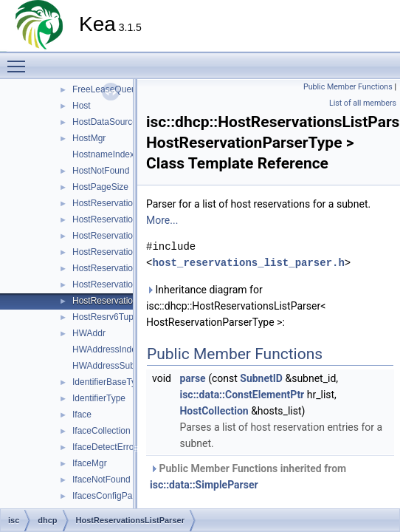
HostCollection (214, 411)
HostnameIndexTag (110, 154)
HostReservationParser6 (121, 284)
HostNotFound (101, 171)
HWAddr (89, 333)
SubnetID (261, 378)
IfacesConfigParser (110, 496)
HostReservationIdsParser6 (127, 236)
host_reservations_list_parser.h (248, 263)
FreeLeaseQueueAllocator (124, 89)
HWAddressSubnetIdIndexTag (131, 366)
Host (82, 106)
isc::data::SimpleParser (204, 485)
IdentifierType (99, 398)
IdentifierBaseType (109, 382)
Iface (82, 415)
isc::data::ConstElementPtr (242, 395)
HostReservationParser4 (121, 268)
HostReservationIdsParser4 (127, 219)
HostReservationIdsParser (124, 203)
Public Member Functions (348, 87)
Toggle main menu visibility (20, 60)
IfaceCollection (101, 431)
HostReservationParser (118, 252)
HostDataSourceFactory (120, 122)
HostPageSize (100, 187)
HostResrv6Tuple (106, 317)
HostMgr (89, 138)
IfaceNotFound (101, 480)
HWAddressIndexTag (114, 349)
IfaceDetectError (104, 447)
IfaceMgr (90, 463)
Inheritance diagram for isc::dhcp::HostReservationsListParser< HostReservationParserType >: (236, 306)
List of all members (363, 103)
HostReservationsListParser (127, 301)
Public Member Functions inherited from (248, 477)
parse (192, 378)
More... (162, 220)
